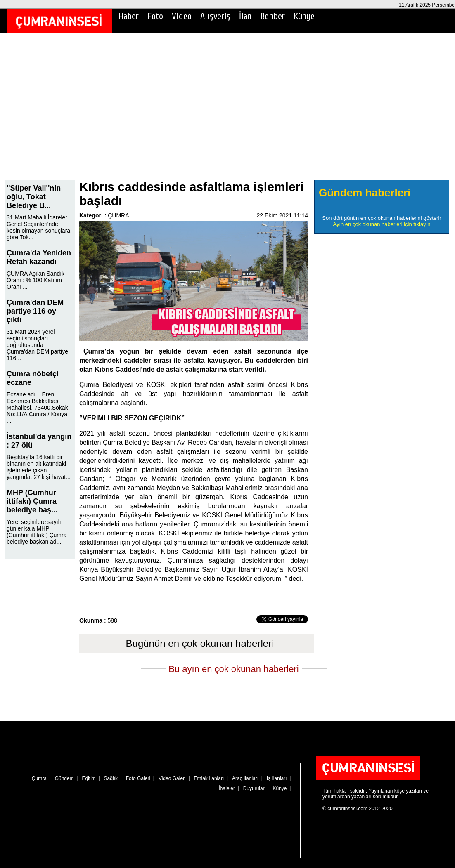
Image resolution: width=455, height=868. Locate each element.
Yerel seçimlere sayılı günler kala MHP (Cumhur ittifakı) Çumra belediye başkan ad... (37, 532)
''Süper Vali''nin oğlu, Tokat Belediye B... (34, 197)
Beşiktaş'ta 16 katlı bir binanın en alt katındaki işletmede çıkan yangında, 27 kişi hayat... (39, 467)
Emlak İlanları (209, 778)
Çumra (39, 778)
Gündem (64, 778)
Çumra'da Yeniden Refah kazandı (39, 257)
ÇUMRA (118, 215)
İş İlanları (277, 778)
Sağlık (111, 778)
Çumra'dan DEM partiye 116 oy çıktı (35, 311)
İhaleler (227, 788)
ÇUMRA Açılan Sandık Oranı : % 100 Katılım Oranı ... (36, 280)
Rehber (273, 16)
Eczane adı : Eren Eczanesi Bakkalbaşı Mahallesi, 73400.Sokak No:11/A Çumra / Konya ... (37, 408)
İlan (245, 16)
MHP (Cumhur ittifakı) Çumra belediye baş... (32, 501)
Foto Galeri (138, 778)
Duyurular (254, 788)
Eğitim (89, 778)
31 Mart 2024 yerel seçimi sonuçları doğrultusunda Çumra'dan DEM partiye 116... (37, 345)
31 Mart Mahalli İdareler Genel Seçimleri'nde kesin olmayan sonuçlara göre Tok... (38, 227)
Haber (128, 16)
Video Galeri (172, 778)
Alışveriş (215, 16)
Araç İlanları (245, 778)
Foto (155, 16)
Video (182, 16)
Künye (304, 16)
